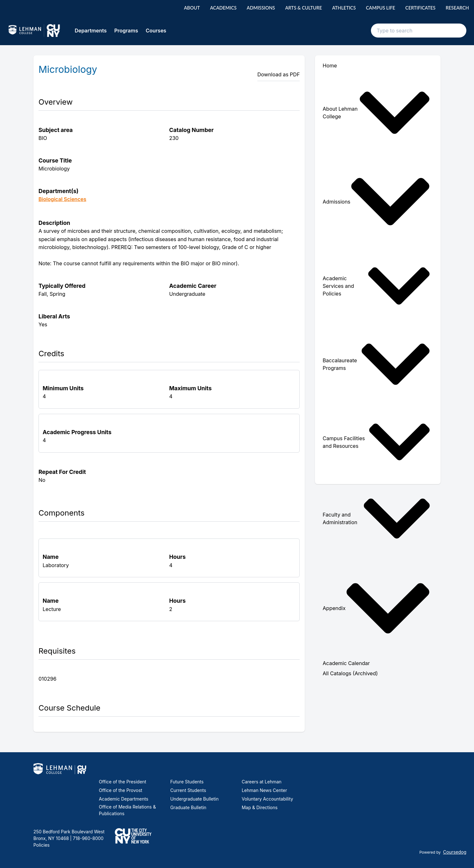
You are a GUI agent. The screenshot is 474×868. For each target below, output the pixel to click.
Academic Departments (124, 799)
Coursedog (455, 852)
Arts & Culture (303, 8)
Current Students (188, 790)
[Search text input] (419, 31)
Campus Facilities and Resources (376, 442)
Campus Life (380, 8)
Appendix (376, 608)
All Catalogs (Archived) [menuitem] (350, 673)
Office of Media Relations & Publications (127, 810)
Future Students (187, 782)
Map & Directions (260, 807)
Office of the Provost (121, 790)
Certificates (420, 8)
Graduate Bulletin (188, 807)
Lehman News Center (264, 790)
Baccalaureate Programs (376, 364)
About (192, 8)
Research (457, 8)
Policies (42, 845)
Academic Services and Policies (376, 286)
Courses (156, 31)
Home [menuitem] (330, 66)
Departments (91, 31)
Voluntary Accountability (268, 799)
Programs (126, 31)
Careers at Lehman (262, 782)
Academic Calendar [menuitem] (346, 663)
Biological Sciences (62, 199)
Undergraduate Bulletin (194, 799)
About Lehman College (376, 113)
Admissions (261, 8)
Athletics (344, 8)
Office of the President (123, 782)
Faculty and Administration (376, 519)
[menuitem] (378, 113)
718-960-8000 (87, 838)
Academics (223, 8)
